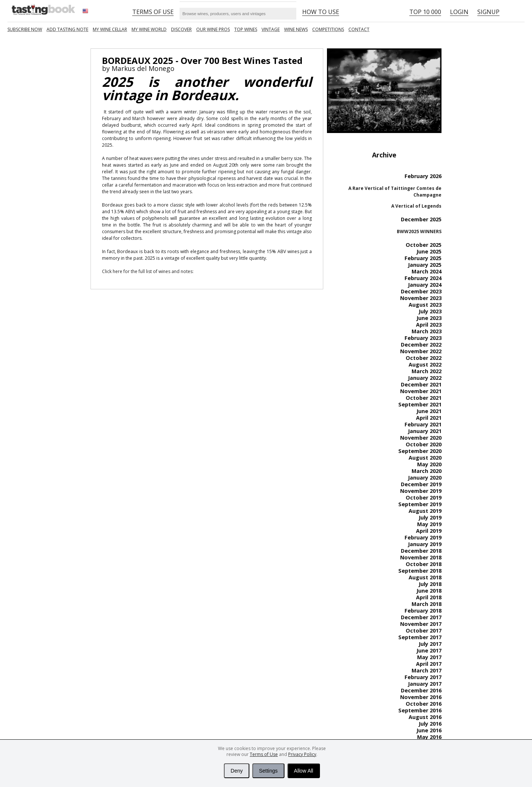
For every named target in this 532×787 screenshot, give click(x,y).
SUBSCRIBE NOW (25, 29)
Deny (237, 771)
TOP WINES (246, 29)
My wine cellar (110, 29)
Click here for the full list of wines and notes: (148, 271)
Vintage (271, 29)
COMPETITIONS (328, 29)
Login (459, 12)
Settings (268, 771)
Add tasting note (67, 29)
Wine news (296, 29)
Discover (181, 29)
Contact (359, 29)
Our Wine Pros (213, 29)
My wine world (149, 29)
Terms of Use (264, 754)
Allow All (304, 771)
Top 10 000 (425, 12)
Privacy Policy (302, 754)
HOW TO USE (321, 12)
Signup (488, 12)
